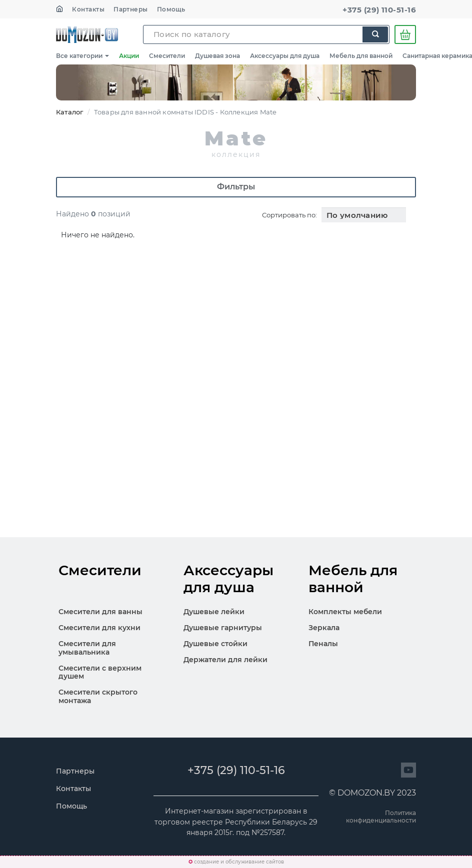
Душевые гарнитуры (223, 628)
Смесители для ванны (100, 612)
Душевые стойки (215, 644)
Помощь (171, 9)
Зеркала (324, 628)
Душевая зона (217, 56)
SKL (87, 34)
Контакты (88, 9)
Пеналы (323, 644)
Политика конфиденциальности (381, 817)
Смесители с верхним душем (100, 672)
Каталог (69, 112)
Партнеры (131, 9)
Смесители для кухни (99, 628)
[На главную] (59, 9)
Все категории (82, 56)
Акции (129, 56)
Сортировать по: (289, 215)
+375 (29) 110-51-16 (379, 10)
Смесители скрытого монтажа (98, 696)
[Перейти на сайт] (408, 770)
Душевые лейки (214, 612)
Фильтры (236, 187)
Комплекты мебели (345, 612)
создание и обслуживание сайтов (239, 862)
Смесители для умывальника (87, 648)
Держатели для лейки (225, 660)
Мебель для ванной (361, 56)
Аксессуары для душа (285, 56)
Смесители (167, 56)
